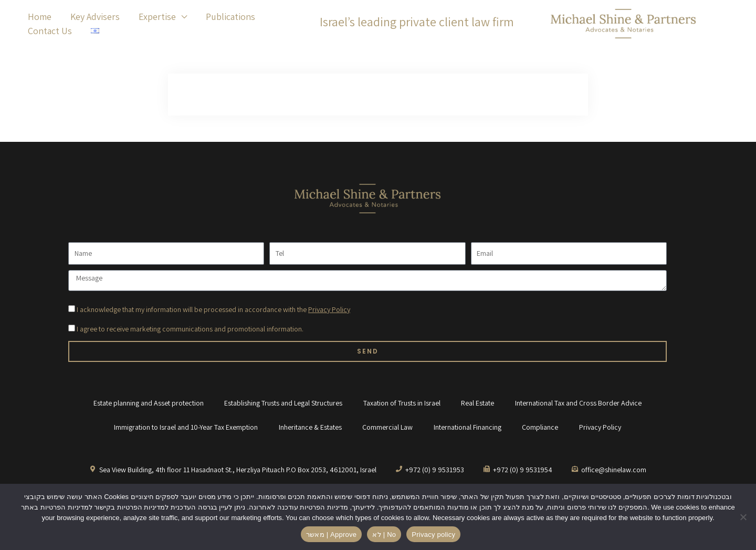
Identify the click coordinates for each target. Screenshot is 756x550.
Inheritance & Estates (310, 427)
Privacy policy (433, 535)
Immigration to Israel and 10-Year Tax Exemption (185, 427)
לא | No (384, 535)
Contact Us (50, 31)
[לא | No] (743, 517)
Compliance (540, 427)
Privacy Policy (329, 309)
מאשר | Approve (332, 535)
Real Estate (478, 403)
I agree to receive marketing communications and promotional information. (190, 329)
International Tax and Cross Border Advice (579, 403)
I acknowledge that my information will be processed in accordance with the (213, 309)
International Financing (468, 427)
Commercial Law (387, 427)
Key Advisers (95, 17)
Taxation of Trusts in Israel (402, 403)
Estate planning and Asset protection (148, 403)
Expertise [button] (157, 17)
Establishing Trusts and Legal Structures (283, 403)
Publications (230, 17)
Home (40, 17)
